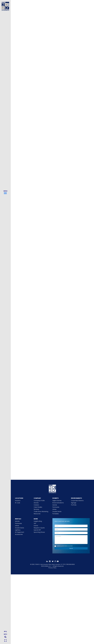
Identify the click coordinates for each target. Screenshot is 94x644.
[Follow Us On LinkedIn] (47, 561)
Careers (36, 505)
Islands (55, 505)
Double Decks (57, 512)
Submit (71, 548)
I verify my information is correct (65, 546)
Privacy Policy (52, 568)
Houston (18, 501)
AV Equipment (20, 532)
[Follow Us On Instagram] (50, 561)
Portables (56, 514)
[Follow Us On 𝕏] (53, 561)
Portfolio (74, 505)
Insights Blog (38, 521)
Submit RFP (37, 530)
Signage (74, 503)
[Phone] (71, 533)
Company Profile (39, 501)
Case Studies (38, 507)
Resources (37, 514)
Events (36, 526)
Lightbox (18, 530)
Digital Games (57, 501)
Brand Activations (58, 503)
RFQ (5, 631)
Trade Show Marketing (41, 512)
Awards (36, 503)
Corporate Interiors (77, 501)
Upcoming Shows (39, 532)
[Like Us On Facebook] (55, 561)
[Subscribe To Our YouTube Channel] (58, 561)
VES (35, 523)
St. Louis (18, 503)
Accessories (19, 534)
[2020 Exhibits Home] (52, 489)
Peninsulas (56, 507)
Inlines (54, 509)
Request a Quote (39, 528)
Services (36, 509)
